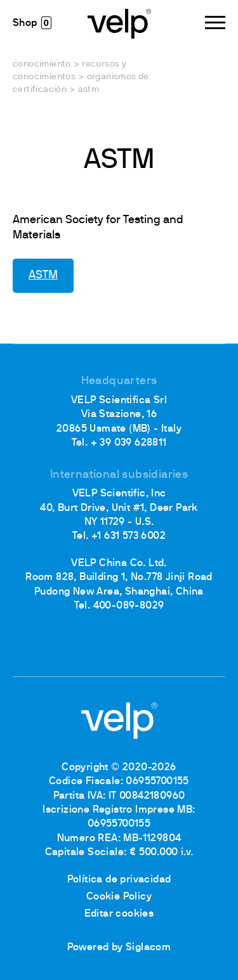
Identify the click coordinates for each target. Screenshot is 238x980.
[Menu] (215, 23)
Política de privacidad (119, 880)
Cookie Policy (119, 897)
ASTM (43, 275)
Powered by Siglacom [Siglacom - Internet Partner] (119, 948)
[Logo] (119, 23)
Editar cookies (119, 914)
